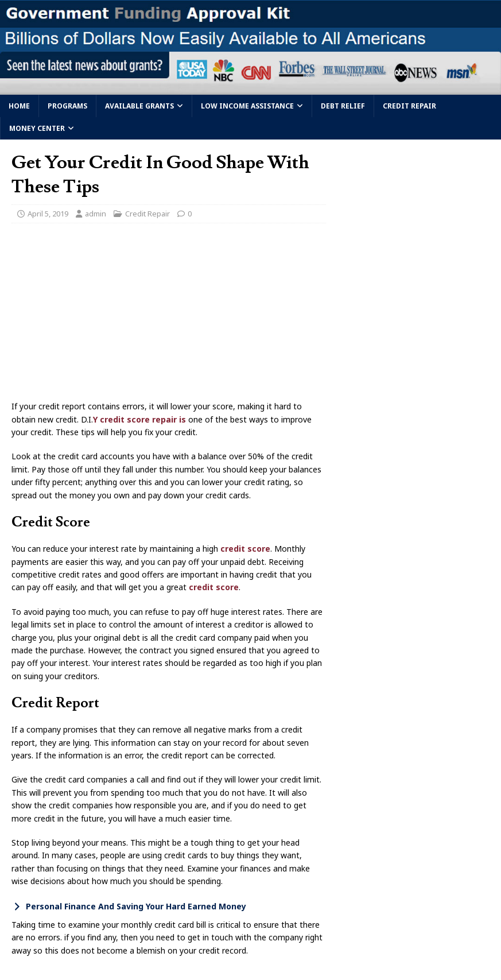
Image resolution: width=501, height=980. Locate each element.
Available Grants (139, 106)
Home (19, 106)
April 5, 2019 (48, 214)
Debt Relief (343, 106)
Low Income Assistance (247, 106)
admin (96, 214)
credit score (245, 549)
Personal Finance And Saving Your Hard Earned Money (136, 906)
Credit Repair (409, 106)
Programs (67, 106)
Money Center (37, 128)
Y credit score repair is (141, 419)
